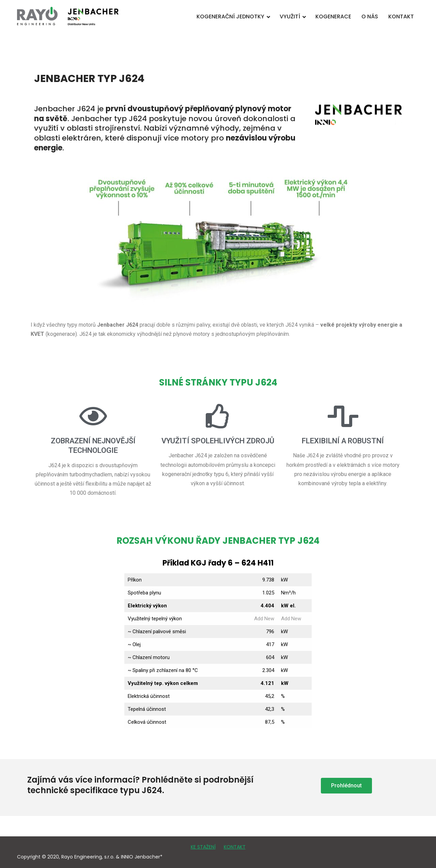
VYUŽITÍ (290, 17)
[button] (346, 786)
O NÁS (370, 17)
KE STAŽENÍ (203, 847)
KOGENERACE (333, 17)
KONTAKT (401, 17)
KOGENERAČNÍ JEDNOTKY (230, 17)
